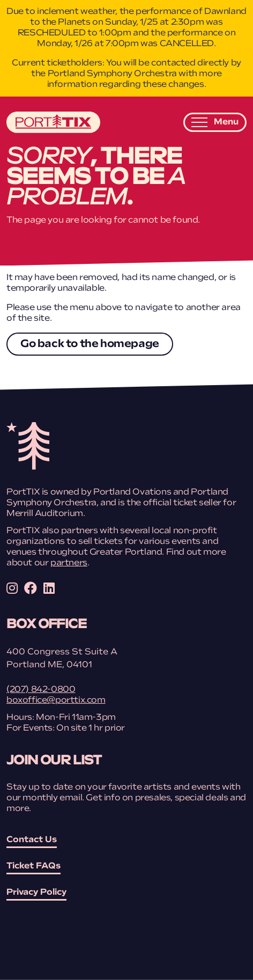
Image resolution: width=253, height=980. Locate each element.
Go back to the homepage (90, 344)
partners (69, 563)
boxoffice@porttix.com (56, 701)
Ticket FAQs (34, 866)
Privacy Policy (36, 893)
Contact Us (32, 840)
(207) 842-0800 (41, 690)
